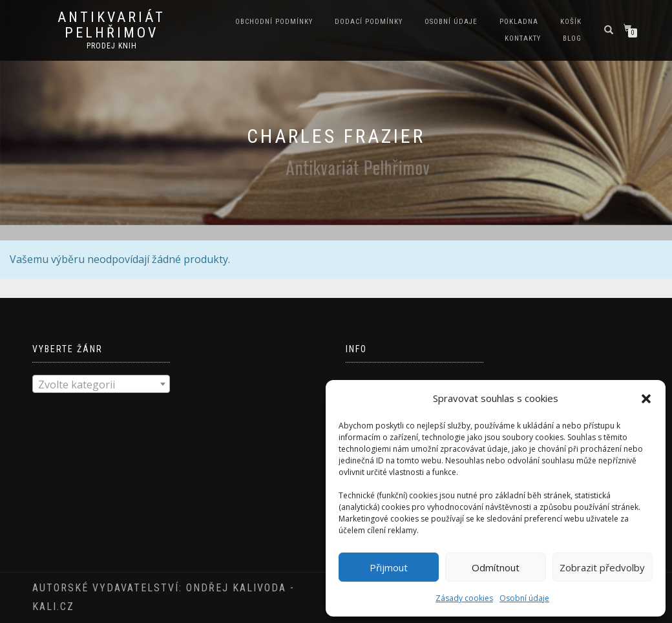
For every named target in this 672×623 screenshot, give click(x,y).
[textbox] (101, 385)
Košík (571, 22)
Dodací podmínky (369, 22)
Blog (572, 38)
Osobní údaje (524, 598)
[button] (646, 399)
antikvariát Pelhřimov (111, 25)
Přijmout (389, 567)
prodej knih (112, 46)
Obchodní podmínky (274, 22)
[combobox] (101, 384)
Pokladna (519, 22)
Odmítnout (496, 567)
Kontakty (523, 38)
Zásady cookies (464, 598)
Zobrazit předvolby (602, 567)
